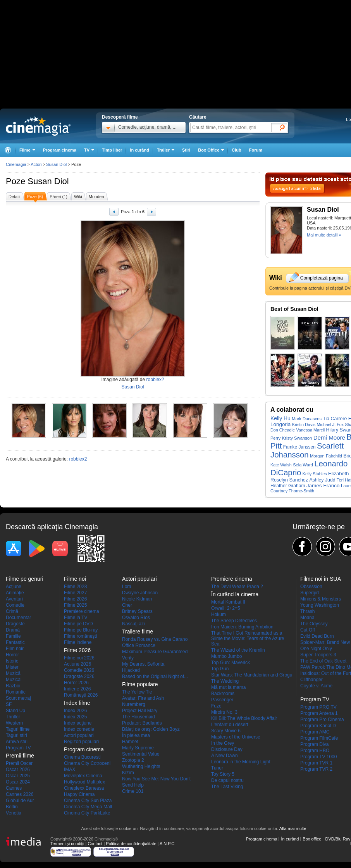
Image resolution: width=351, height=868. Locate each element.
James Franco (323, 486)
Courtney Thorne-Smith (292, 491)
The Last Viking (227, 787)
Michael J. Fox (330, 425)
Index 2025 (75, 717)
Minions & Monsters (321, 599)
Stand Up (15, 711)
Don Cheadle (283, 430)
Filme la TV (76, 618)
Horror (12, 655)
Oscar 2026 (18, 770)
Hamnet (130, 742)
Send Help (133, 785)
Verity (128, 658)
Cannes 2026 (20, 794)
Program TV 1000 (319, 757)
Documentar (18, 618)
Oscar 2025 (18, 776)
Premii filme (20, 756)
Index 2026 (75, 711)
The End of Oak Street (323, 661)
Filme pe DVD (78, 624)
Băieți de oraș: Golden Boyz (151, 729)
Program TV (18, 748)
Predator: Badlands (142, 723)
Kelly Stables (315, 474)
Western (14, 723)
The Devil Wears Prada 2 (237, 587)
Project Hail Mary (140, 711)
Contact (95, 844)
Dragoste (15, 624)
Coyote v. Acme (316, 686)
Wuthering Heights (141, 766)
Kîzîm (128, 773)
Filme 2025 (75, 605)
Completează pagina (322, 278)
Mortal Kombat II (228, 602)
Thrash (307, 611)
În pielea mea (136, 735)
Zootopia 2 (133, 760)
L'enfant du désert (230, 725)
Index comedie (79, 729)
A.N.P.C (167, 844)
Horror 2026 (76, 683)
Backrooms (223, 694)
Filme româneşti (80, 636)
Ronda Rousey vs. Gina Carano (155, 639)
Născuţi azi (133, 624)
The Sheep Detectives (234, 621)
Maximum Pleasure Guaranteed (155, 652)
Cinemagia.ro (38, 126)
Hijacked (131, 670)
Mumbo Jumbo (226, 656)
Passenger (222, 700)
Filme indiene (78, 642)
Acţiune (14, 587)
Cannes (14, 788)
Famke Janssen (299, 447)
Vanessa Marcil (310, 430)
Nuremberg (134, 704)
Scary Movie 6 (226, 731)
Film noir (15, 649)
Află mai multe (293, 828)
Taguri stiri (16, 735)
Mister (12, 667)
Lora (127, 587)
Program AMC (315, 732)
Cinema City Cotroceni (87, 763)
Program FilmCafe (319, 738)
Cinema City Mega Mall (88, 807)
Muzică (13, 673)
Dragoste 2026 (79, 676)
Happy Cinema (79, 794)
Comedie (15, 605)
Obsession (311, 587)
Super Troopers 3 (318, 655)
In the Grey (223, 743)
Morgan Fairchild (326, 456)
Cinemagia (16, 164)
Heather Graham (288, 486)
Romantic (16, 692)
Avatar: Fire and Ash (143, 698)
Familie (13, 636)
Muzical (14, 680)
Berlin (12, 807)
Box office (312, 839)
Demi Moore (329, 437)
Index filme (77, 703)
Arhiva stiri (17, 742)
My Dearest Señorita (143, 664)
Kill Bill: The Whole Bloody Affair (244, 718)
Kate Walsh (281, 465)
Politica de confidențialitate (131, 844)
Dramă (13, 630)
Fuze (216, 706)
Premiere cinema (82, 611)
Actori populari (79, 735)
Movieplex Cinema (83, 776)
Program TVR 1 (316, 763)
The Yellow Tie (137, 692)
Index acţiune (78, 723)
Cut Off (308, 630)
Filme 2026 (75, 599)
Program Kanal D (318, 726)
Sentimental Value (141, 754)
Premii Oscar (19, 763)
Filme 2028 (75, 587)
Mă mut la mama (228, 687)
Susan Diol (48, 181)
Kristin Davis (304, 425)
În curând (139, 150)
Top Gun (220, 669)
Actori (36, 164)
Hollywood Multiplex (84, 782)
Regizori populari (81, 742)
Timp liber (112, 150)
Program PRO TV (318, 707)
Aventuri (14, 599)
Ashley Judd (322, 480)
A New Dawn (225, 756)
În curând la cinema (235, 594)
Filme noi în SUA (321, 579)
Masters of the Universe (236, 737)
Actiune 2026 (77, 664)
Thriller (13, 717)
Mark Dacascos (307, 419)
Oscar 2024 (18, 782)
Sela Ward (303, 465)
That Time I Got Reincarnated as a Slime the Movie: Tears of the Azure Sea (248, 638)
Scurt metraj (18, 698)
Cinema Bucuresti (82, 757)
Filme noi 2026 (79, 658)
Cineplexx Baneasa (84, 788)
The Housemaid (139, 717)
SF (9, 704)
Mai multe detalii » (324, 235)
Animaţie (15, 593)
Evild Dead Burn (317, 636)
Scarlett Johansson (307, 450)
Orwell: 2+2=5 (226, 608)
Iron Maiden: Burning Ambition (242, 627)
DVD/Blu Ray (338, 839)
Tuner (217, 768)
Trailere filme (138, 632)
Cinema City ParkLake (87, 813)
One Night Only (316, 649)
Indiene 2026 (77, 689)
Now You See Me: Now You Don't (156, 779)
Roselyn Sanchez (289, 480)
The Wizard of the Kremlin (238, 650)
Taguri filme (18, 729)
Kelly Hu (280, 418)
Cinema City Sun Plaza (88, 801)
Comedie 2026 (79, 670)
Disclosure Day (227, 749)
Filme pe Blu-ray (81, 630)
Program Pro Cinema (322, 720)
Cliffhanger (311, 680)
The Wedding (225, 681)
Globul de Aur (20, 801)
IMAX (70, 770)
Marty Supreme (138, 748)
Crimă (12, 611)
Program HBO (315, 751)
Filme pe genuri (25, 579)
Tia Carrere (335, 419)
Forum (256, 150)
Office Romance (139, 645)
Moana (307, 618)
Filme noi (75, 579)
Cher (127, 605)
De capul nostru (227, 780)
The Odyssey (314, 624)
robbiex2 (155, 380)
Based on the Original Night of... (155, 676)
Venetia (14, 813)
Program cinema (60, 150)
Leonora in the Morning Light (241, 762)
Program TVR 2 (316, 769)
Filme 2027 (75, 593)
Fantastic (15, 642)
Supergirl (310, 593)
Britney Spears (137, 611)
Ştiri (186, 150)
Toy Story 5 (223, 774)
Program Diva (314, 744)
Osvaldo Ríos (136, 618)
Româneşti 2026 (81, 695)
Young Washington (320, 605)
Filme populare (140, 684)
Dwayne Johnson (140, 593)
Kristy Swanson (297, 438)
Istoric (12, 661)
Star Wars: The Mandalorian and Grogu (252, 675)
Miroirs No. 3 (224, 712)
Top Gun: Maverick (231, 663)
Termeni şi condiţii (67, 844)
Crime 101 (133, 791)
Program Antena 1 (319, 713)
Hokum (219, 614)
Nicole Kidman (137, 599)
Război (13, 686)
